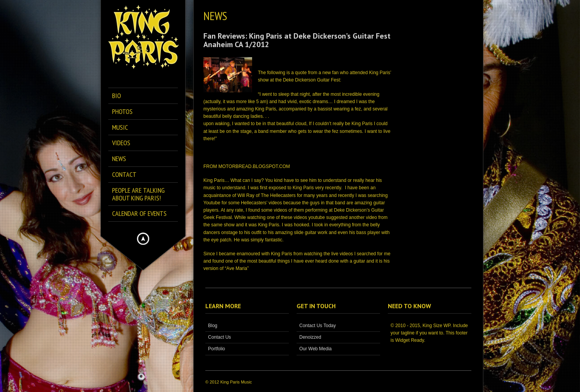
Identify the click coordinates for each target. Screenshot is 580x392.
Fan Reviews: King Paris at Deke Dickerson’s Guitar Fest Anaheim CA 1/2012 (297, 40)
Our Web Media (316, 349)
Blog (213, 326)
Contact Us (219, 337)
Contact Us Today (318, 326)
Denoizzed (310, 337)
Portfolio (217, 349)
